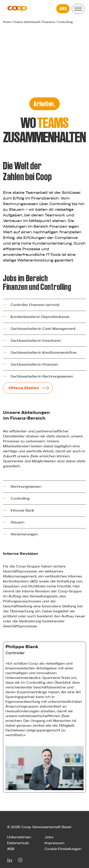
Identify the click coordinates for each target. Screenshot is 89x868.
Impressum (54, 843)
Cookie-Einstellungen (63, 849)
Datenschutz (18, 843)
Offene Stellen (24, 388)
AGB (11, 849)
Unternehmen (19, 837)
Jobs (49, 837)
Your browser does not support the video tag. (44, 66)
